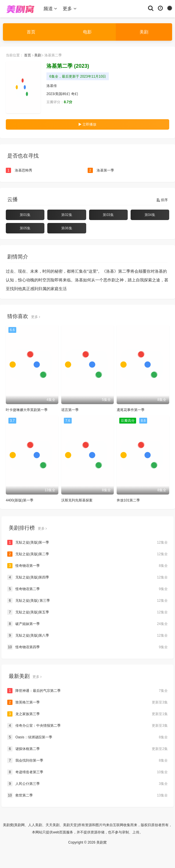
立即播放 (87, 124)
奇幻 (75, 94)
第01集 (25, 215)
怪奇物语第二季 (87, 589)
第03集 (108, 215)
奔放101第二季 (128, 500)
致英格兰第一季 (87, 702)
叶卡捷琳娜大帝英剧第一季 (27, 410)
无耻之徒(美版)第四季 (87, 577)
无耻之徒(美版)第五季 (87, 612)
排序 (162, 200)
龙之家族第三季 (87, 714)
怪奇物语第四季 (87, 647)
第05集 (25, 228)
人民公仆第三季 (87, 784)
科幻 (66, 94)
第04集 (150, 215)
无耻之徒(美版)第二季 (87, 554)
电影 (87, 32)
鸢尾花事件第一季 (131, 410)
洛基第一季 (101, 170)
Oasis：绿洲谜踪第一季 (87, 737)
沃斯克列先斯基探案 (77, 500)
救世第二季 (87, 795)
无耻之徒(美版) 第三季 (87, 601)
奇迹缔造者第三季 (87, 772)
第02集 (67, 215)
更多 (69, 9)
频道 (50, 9)
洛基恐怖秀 (19, 170)
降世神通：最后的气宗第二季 (87, 691)
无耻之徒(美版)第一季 (87, 542)
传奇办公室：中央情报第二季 (87, 726)
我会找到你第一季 (87, 760)
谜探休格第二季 (87, 749)
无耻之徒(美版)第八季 (87, 635)
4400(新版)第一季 (20, 500)
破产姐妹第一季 (87, 624)
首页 (31, 32)
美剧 (144, 32)
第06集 (67, 228)
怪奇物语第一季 (87, 566)
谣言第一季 (70, 410)
